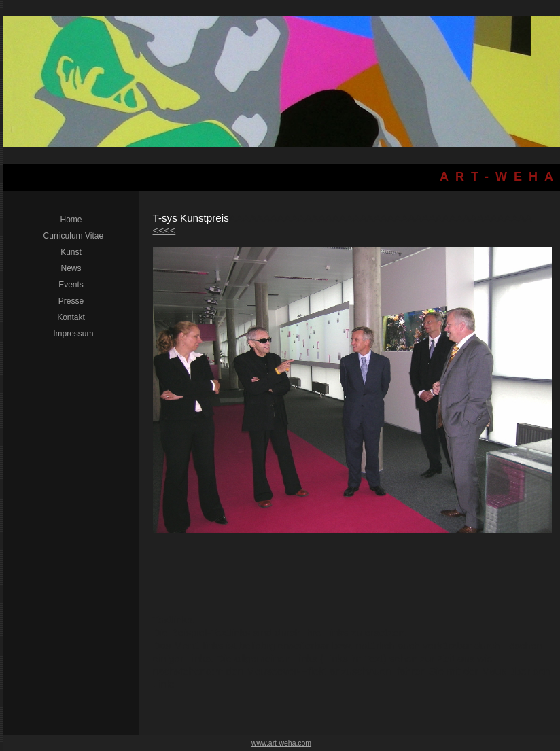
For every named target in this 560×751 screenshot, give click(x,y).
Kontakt (71, 317)
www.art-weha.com (281, 743)
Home (71, 220)
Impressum (71, 334)
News (71, 268)
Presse (71, 301)
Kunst (71, 252)
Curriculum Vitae (71, 236)
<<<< (164, 230)
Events (71, 285)
